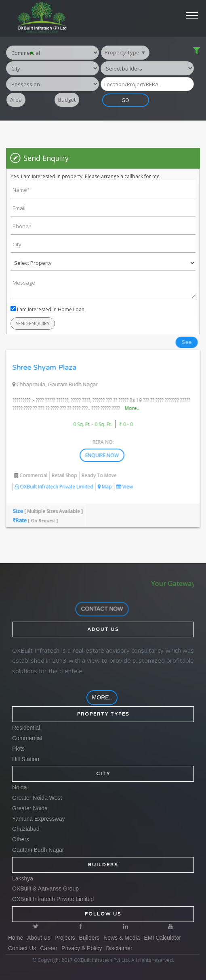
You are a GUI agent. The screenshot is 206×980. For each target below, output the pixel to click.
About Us (39, 938)
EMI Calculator (162, 938)
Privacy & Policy (82, 948)
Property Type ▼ (125, 53)
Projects (65, 938)
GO (135, 101)
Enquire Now (104, 445)
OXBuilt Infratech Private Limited (55, 476)
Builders (89, 938)
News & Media (122, 938)
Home (16, 938)
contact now (104, 608)
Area (16, 100)
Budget (67, 100)
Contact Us (22, 948)
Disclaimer (119, 948)
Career (49, 948)
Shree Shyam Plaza (46, 361)
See (184, 336)
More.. (130, 400)
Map (105, 476)
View (124, 476)
